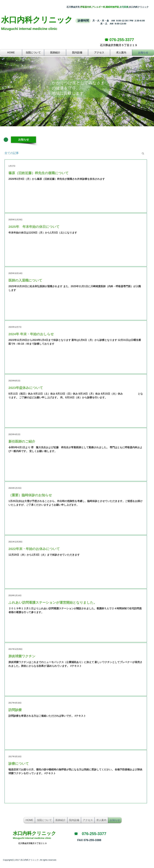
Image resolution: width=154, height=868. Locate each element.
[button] (143, 154)
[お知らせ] (23, 140)
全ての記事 (12, 153)
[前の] (4, 91)
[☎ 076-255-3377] (119, 40)
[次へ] (150, 91)
